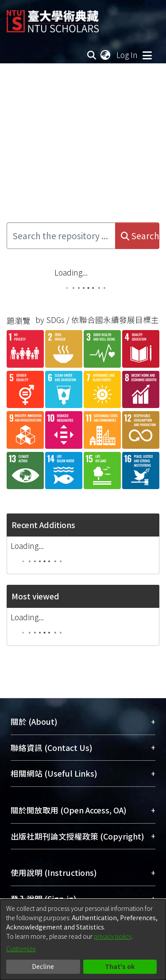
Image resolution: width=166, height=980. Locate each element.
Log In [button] (127, 55)
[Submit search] (92, 55)
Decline (43, 966)
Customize (21, 949)
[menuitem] (106, 55)
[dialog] (83, 940)
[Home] (53, 18)
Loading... (71, 272)
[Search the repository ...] (61, 236)
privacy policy (113, 936)
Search (140, 236)
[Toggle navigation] (147, 55)
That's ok (120, 966)
